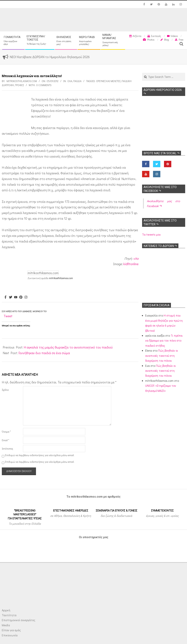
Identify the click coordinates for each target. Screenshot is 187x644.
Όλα (70, 81)
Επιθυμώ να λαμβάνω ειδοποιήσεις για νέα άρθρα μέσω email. (40, 462)
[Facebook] (5, 297)
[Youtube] (16, 297)
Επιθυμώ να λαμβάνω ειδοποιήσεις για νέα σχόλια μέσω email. (40, 455)
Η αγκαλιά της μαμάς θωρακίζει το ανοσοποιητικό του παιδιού (68, 347)
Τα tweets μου (151, 234)
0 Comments (44, 85)
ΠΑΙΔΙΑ (77, 81)
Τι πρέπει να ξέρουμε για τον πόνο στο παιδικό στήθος (164, 340)
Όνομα (6, 432)
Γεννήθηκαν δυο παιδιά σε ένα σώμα (44, 353)
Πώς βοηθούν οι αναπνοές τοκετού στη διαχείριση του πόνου (162, 355)
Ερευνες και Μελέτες (108, 81)
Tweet (8, 316)
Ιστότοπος (7, 449)
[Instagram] (26, 297)
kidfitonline (131, 264)
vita (136, 258)
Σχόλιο (5, 390)
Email (5, 440)
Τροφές (19, 85)
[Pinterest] (21, 297)
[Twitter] (11, 297)
